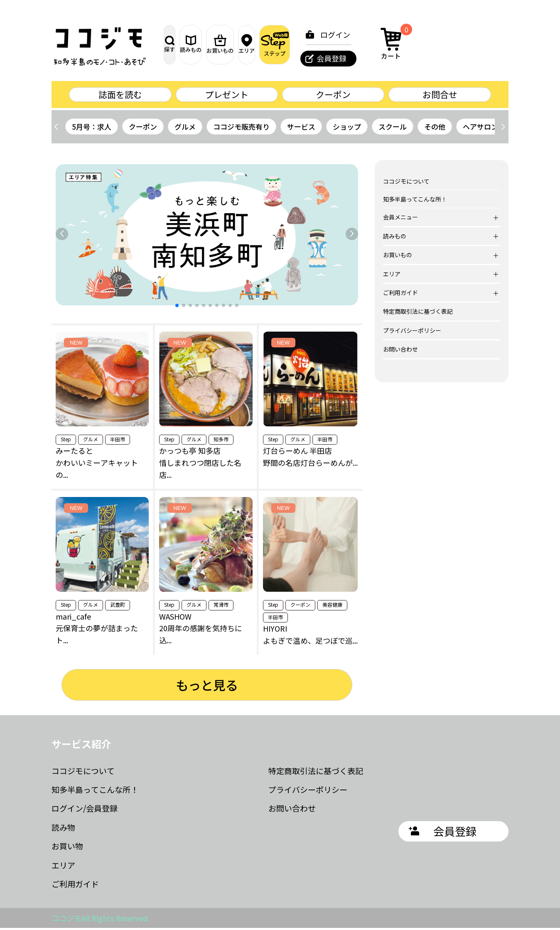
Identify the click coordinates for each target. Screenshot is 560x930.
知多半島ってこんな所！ (415, 201)
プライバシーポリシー (412, 332)
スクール (393, 129)
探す (184, 44)
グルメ (185, 129)
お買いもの (271, 44)
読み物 (63, 829)
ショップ (347, 129)
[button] (503, 129)
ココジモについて (406, 183)
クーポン (333, 95)
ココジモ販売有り (241, 129)
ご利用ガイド (75, 886)
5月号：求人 (92, 129)
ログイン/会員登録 (85, 810)
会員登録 (419, 58)
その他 (435, 129)
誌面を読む (120, 95)
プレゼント (227, 95)
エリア (314, 44)
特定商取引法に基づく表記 (418, 313)
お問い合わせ (400, 351)
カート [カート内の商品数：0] (481, 43)
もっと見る (207, 687)
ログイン (423, 34)
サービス (301, 129)
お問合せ (440, 95)
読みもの (227, 44)
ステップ (358, 44)
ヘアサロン (480, 129)
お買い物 (67, 848)
